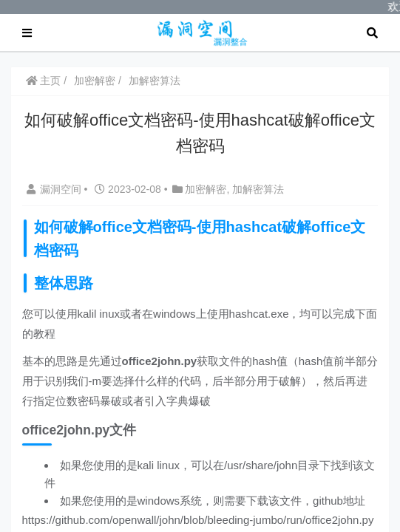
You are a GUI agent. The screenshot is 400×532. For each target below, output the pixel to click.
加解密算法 (155, 80)
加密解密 (95, 80)
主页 (44, 80)
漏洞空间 (55, 188)
